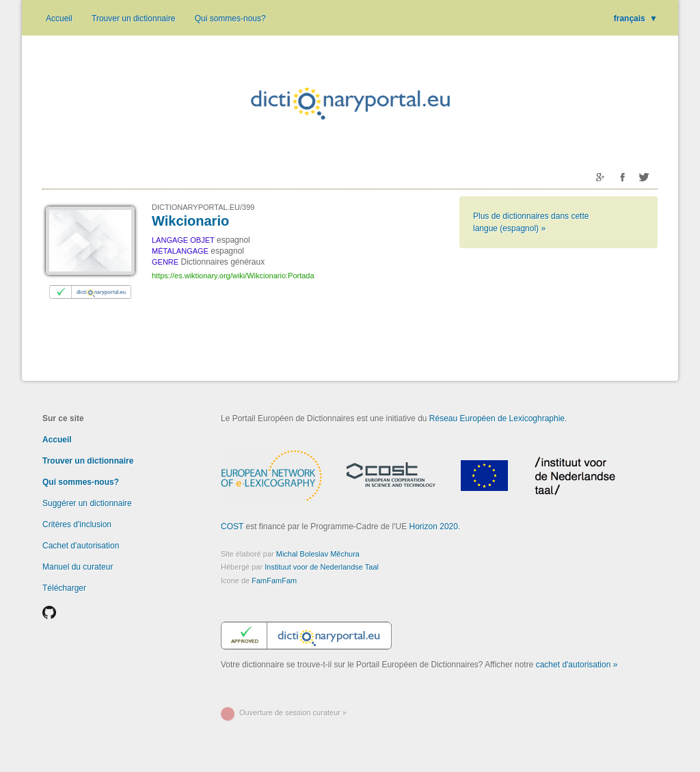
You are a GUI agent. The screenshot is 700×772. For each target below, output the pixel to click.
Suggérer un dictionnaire (87, 503)
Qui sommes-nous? (230, 18)
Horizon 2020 (434, 527)
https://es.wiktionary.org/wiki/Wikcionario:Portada (233, 276)
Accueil (59, 18)
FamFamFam (274, 581)
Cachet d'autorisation (81, 546)
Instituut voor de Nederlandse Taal (322, 567)
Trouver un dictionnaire (133, 18)
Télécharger (64, 588)
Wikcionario (190, 221)
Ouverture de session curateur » (293, 713)
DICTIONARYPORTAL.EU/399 (203, 207)
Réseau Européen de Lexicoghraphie (497, 418)
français (636, 18)
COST (232, 527)
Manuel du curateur (78, 567)
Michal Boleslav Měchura (318, 554)
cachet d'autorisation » (577, 665)
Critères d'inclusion (77, 524)
